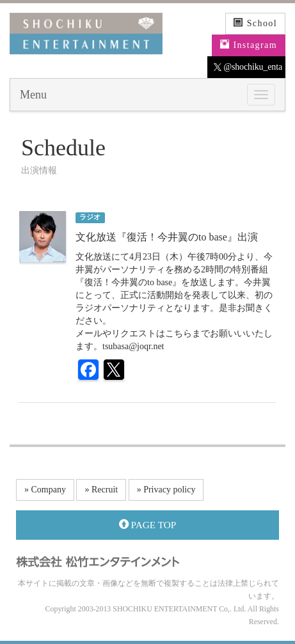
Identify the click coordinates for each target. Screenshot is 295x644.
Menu (33, 95)
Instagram (249, 45)
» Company (45, 490)
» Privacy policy (166, 490)
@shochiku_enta (248, 67)
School (255, 23)
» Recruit (101, 490)
